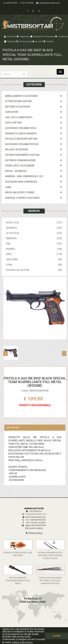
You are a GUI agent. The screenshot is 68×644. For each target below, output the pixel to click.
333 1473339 (27, 3)
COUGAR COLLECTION (34, 270)
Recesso (49, 36)
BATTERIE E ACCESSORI (18, 107)
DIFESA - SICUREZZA (16, 171)
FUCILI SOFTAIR (13, 123)
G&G (34, 244)
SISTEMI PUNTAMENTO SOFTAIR (22, 155)
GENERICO (34, 228)
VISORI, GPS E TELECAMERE (20, 166)
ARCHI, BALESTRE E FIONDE (20, 192)
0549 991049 (10, 3)
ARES (34, 254)
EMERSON (34, 238)
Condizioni (61, 36)
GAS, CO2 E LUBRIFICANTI (19, 117)
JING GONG (34, 259)
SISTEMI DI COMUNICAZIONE (20, 160)
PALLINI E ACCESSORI (17, 149)
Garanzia (10, 41)
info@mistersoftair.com (48, 3)
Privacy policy (24, 41)
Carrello (48, 41)
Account (38, 41)
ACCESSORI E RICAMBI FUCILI (21, 128)
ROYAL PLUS (34, 223)
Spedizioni (37, 36)
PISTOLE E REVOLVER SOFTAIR (21, 139)
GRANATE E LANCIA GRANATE (21, 134)
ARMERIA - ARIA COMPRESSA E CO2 (24, 176)
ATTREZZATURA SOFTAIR (18, 101)
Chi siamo (10, 36)
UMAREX (34, 249)
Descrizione (13, 428)
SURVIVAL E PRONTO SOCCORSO (22, 198)
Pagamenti (23, 36)
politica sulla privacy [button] (22, 642)
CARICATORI (12, 112)
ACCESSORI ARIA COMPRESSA (21, 182)
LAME (8, 187)
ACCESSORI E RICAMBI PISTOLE (22, 144)
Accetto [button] (57, 636)
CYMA (34, 265)
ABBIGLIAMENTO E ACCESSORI (21, 96)
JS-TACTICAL (34, 233)
